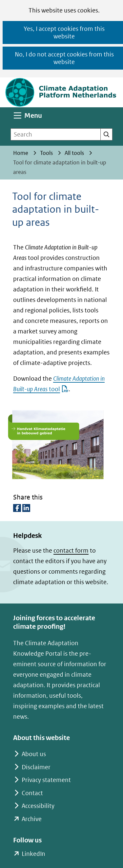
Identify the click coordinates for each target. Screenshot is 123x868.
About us (34, 754)
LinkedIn (33, 854)
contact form (71, 550)
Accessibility (38, 806)
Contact (32, 793)
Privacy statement (46, 780)
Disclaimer (36, 767)
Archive (32, 819)
